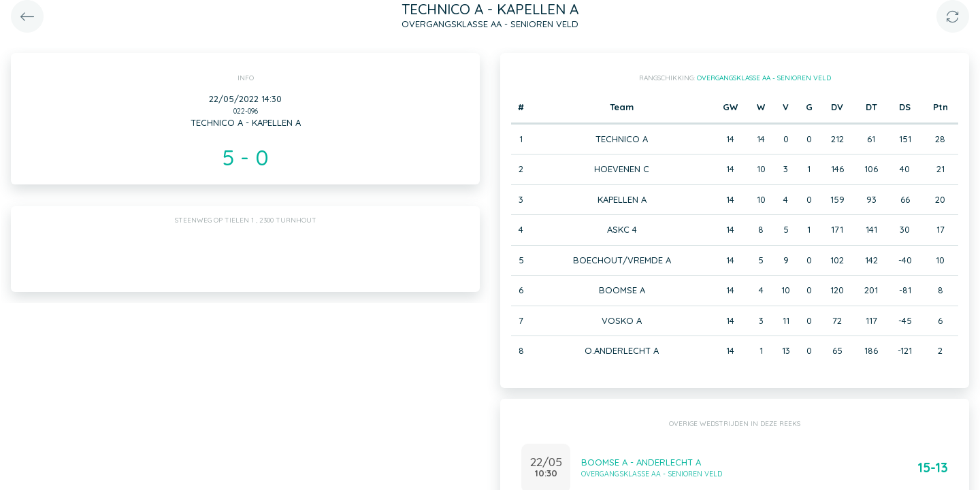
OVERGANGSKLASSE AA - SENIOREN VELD (764, 78)
